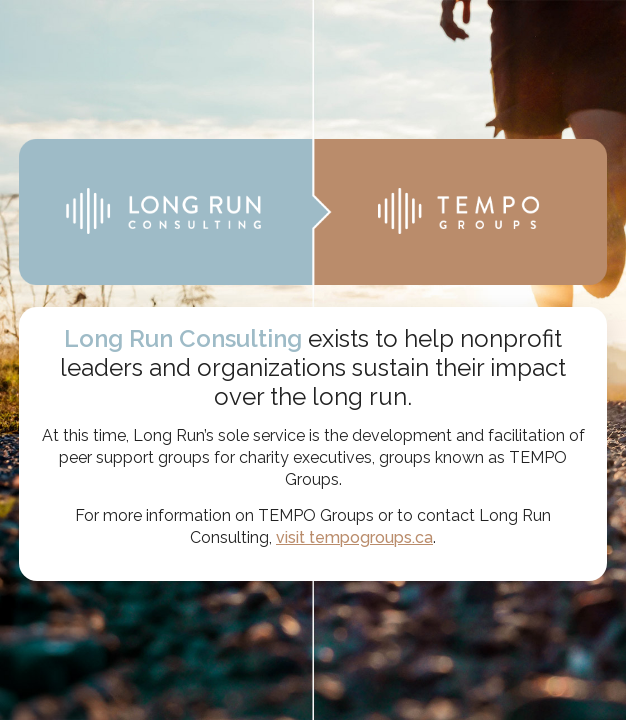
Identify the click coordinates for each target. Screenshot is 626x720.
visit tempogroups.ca (354, 537)
